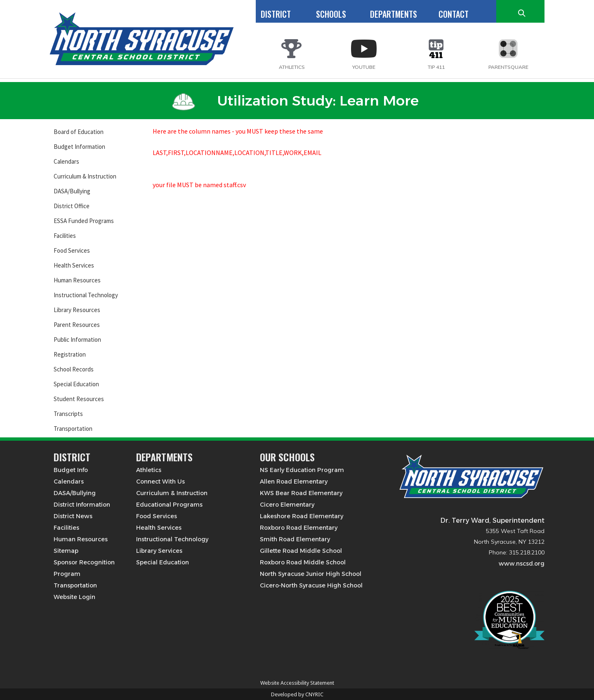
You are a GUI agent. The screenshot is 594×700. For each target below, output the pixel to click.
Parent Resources (77, 325)
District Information (82, 505)
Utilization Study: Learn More (295, 101)
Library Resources (77, 310)
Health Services (74, 265)
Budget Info (71, 470)
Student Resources (79, 399)
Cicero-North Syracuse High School (311, 585)
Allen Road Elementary (294, 482)
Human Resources (77, 280)
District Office (72, 206)
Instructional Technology (86, 295)
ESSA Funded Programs (84, 221)
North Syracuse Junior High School (311, 574)
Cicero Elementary (287, 505)
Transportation (73, 429)
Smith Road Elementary (295, 539)
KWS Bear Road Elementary (301, 493)
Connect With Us (160, 482)
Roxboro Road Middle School (303, 562)
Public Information (77, 339)
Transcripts (68, 414)
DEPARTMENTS (394, 14)
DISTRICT (276, 14)
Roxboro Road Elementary (299, 528)
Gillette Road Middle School (301, 551)
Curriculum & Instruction (85, 176)
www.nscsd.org (522, 564)
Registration (70, 354)
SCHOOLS (331, 14)
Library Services (159, 551)
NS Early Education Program (302, 470)
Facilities (65, 236)
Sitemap (66, 551)
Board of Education (79, 132)
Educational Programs (169, 505)
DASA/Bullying (72, 191)
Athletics (149, 470)
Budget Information (79, 147)
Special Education (76, 384)
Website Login (74, 597)
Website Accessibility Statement (297, 683)
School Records (74, 369)
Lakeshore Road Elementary (302, 516)
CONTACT (454, 14)
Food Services (72, 250)
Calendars (66, 161)
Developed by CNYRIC (297, 694)
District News (73, 516)
